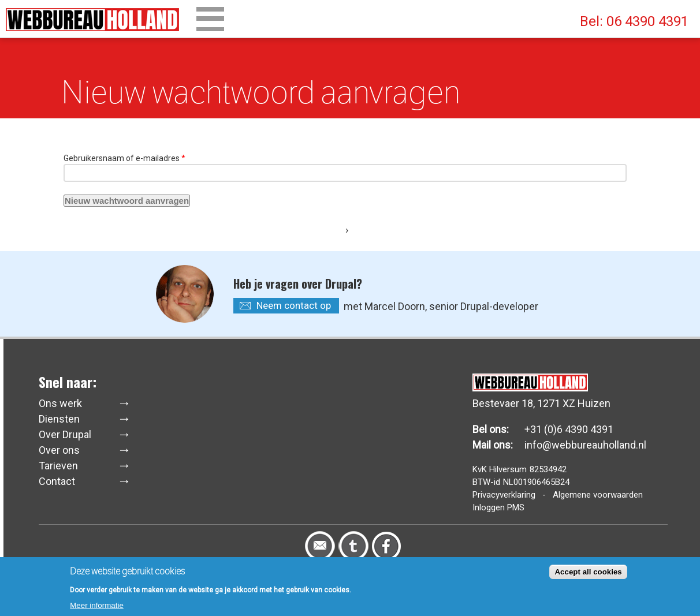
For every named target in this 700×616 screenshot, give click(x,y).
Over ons (59, 450)
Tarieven (58, 466)
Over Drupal (65, 434)
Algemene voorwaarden (598, 495)
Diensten (59, 419)
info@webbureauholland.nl (585, 445)
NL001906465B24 (536, 482)
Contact (57, 481)
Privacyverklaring (504, 495)
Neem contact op (294, 305)
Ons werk (60, 403)
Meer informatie (97, 608)
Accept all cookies (588, 574)
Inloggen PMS (498, 507)
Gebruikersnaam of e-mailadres (124, 158)
